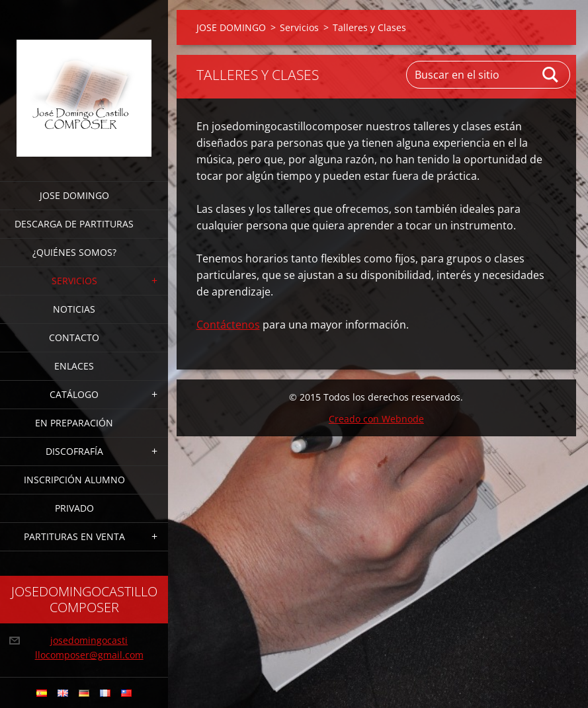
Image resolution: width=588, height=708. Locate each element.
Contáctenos (228, 325)
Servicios (74, 281)
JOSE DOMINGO (74, 195)
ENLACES (74, 366)
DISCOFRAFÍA (74, 451)
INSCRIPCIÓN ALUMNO (74, 480)
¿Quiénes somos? (74, 252)
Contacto (74, 337)
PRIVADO (74, 508)
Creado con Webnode (376, 419)
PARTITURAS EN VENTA (74, 536)
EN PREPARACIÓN (74, 423)
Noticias (74, 309)
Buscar (551, 75)
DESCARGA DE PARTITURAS (74, 224)
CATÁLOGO (74, 394)
